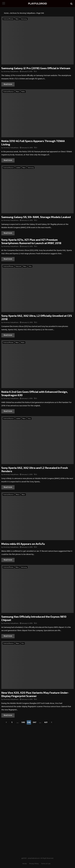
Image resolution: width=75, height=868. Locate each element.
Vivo (23, 643)
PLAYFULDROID (37, 4)
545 (23, 722)
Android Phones (8, 19)
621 (46, 722)
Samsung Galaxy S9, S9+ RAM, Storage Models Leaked (36, 217)
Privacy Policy (34, 864)
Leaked (18, 168)
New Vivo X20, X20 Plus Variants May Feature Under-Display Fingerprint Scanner (35, 694)
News (17, 19)
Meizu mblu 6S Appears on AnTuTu (23, 544)
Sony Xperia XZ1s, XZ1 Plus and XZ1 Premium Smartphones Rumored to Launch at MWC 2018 (31, 241)
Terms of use (46, 864)
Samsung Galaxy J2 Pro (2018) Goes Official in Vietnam (36, 68)
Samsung (24, 19)
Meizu (18, 495)
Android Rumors (9, 92)
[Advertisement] (37, 744)
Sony (30, 266)
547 (35, 722)
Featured (18, 266)
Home (6, 13)
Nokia (23, 92)
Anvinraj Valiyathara (11, 72)
